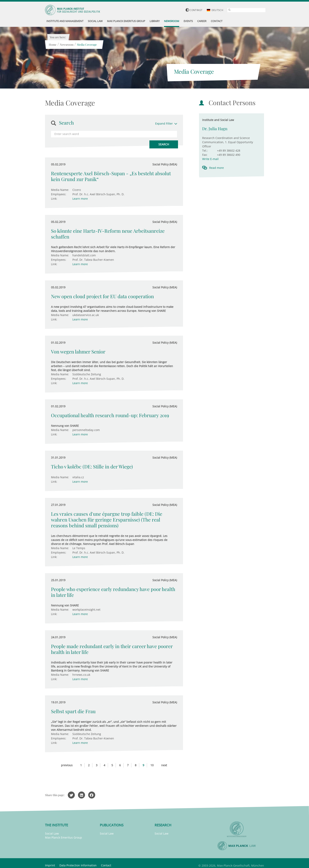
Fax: (205, 155)
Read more (216, 168)
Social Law (52, 833)
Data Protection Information (78, 865)
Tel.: (205, 151)
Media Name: (60, 190)
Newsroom (66, 45)
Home (52, 45)
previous (67, 765)
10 (152, 765)
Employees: (59, 194)
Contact (106, 865)
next (164, 765)
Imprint (50, 865)
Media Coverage (87, 45)
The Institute (56, 825)
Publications (112, 825)
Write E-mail (210, 159)
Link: (54, 199)
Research (163, 825)
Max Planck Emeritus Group (63, 837)
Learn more (80, 199)
